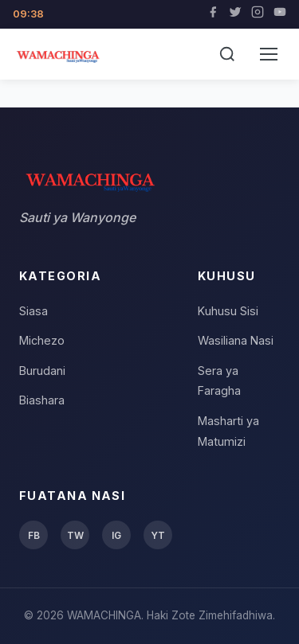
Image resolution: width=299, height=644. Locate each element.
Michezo (42, 340)
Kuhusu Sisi (228, 311)
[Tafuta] (227, 54)
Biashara (42, 400)
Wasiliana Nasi (236, 340)
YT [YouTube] (158, 535)
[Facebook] (213, 14)
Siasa (33, 311)
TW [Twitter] (75, 535)
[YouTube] (280, 14)
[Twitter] (235, 14)
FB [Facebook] (34, 535)
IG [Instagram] (116, 535)
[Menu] (269, 54)
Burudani (42, 371)
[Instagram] (258, 14)
